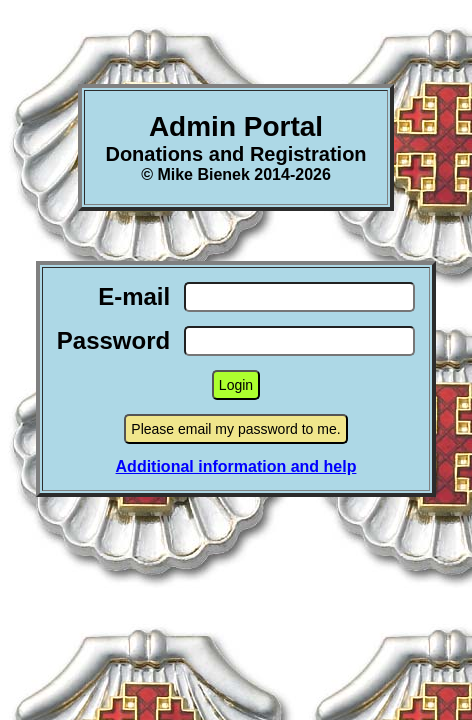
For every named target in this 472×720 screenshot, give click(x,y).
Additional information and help (236, 466)
